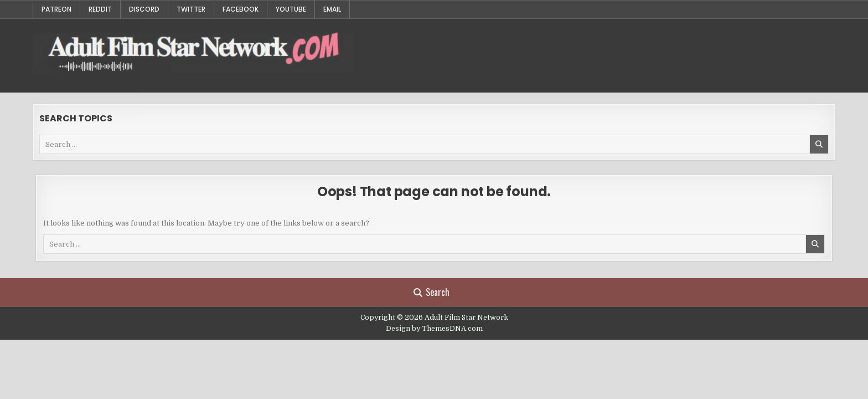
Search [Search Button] (432, 292)
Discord (144, 9)
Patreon (56, 9)
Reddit (100, 9)
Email (332, 9)
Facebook (241, 9)
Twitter (191, 9)
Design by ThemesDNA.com (434, 329)
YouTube (291, 9)
